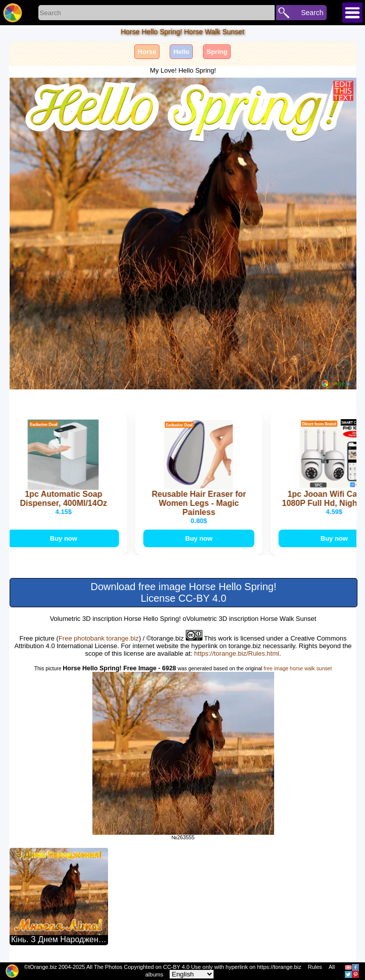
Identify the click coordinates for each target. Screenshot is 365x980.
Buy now (64, 538)
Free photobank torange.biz (99, 638)
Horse (147, 52)
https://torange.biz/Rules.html (237, 653)
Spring (217, 52)
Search (312, 13)
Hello (181, 52)
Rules (315, 967)
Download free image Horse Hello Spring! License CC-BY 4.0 (184, 592)
